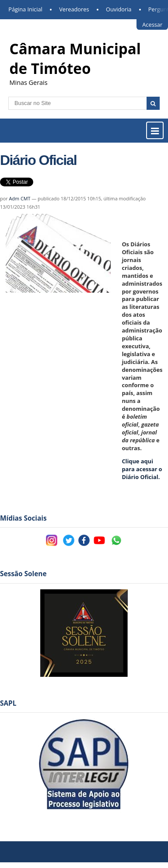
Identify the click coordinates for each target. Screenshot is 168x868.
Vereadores (74, 9)
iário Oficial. (142, 469)
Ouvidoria (119, 9)
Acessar (152, 24)
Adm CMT (19, 198)
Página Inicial (25, 9)
